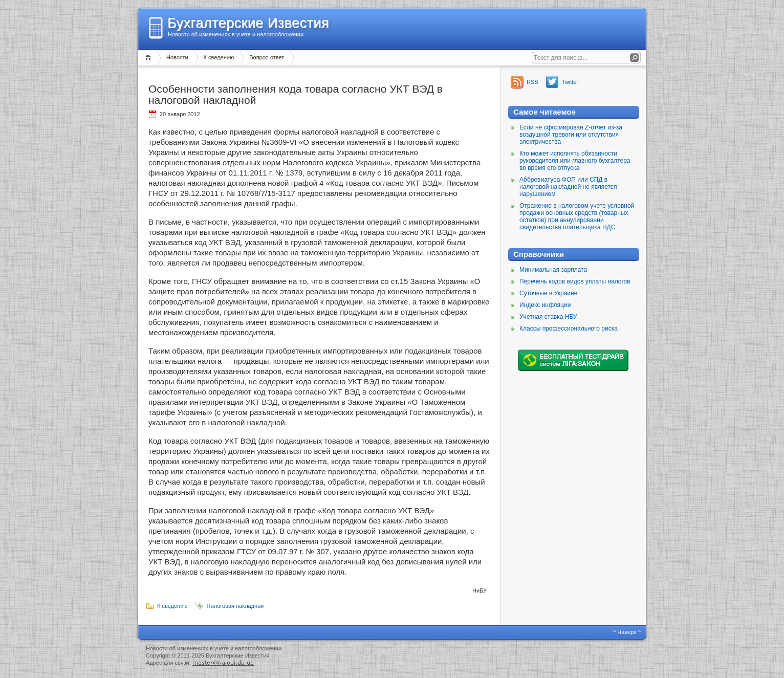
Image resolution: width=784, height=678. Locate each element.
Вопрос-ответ (267, 57)
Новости (177, 57)
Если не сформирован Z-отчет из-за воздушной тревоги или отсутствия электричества (571, 135)
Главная (150, 58)
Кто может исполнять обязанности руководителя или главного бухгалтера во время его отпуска (575, 161)
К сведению (219, 57)
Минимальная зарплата (553, 270)
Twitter (570, 82)
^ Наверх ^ (627, 632)
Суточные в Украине (548, 293)
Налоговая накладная (235, 606)
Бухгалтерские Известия (248, 23)
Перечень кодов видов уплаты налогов (575, 281)
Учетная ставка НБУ (548, 317)
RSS (532, 82)
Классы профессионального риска (569, 329)
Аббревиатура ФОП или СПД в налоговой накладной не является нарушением (568, 187)
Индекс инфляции (545, 305)
